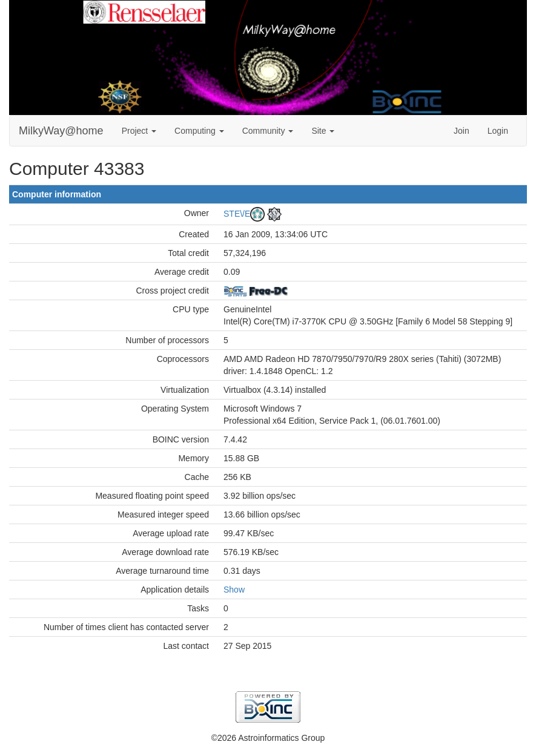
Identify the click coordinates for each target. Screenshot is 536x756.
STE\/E (237, 214)
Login (498, 131)
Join (462, 131)
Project (139, 131)
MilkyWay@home (61, 131)
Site (323, 131)
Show (234, 590)
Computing (199, 131)
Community (268, 131)
